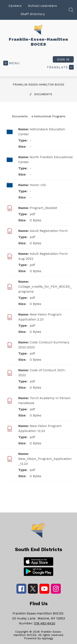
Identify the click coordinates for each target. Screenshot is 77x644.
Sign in (63, 59)
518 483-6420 (45, 623)
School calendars (43, 6)
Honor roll (38, 185)
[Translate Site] (60, 67)
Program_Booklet (43, 208)
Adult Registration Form (49, 231)
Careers (15, 6)
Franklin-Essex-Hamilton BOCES (38, 84)
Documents (43, 94)
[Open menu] (11, 63)
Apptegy (47, 638)
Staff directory (33, 14)
